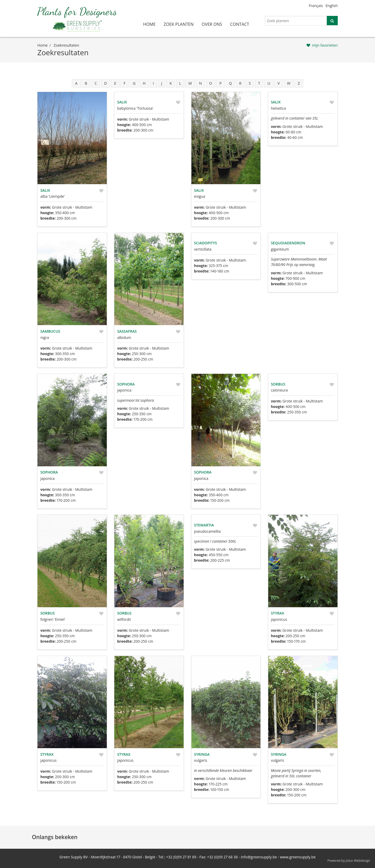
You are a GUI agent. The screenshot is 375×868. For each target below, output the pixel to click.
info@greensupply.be (259, 857)
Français (316, 6)
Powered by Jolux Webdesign (349, 861)
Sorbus (278, 384)
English (332, 6)
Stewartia (204, 525)
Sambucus (50, 331)
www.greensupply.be (298, 857)
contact (240, 24)
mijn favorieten (325, 45)
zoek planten (179, 24)
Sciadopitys (205, 243)
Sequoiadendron (288, 243)
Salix (45, 190)
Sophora (49, 472)
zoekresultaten (66, 45)
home (149, 24)
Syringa (202, 754)
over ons (212, 24)
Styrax (277, 613)
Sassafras (127, 331)
